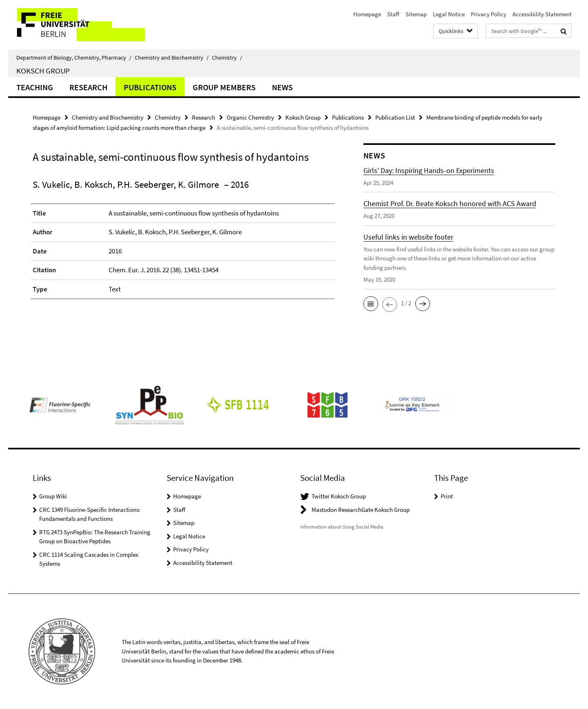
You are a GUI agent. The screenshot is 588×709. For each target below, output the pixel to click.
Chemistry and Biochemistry (172, 58)
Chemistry (227, 58)
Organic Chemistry (250, 117)
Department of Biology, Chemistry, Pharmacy (74, 58)
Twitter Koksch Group (339, 496)
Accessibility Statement (542, 14)
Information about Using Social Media (342, 527)
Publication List (395, 117)
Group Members (224, 87)
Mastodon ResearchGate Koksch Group (361, 510)
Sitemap (416, 14)
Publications (150, 87)
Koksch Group (43, 71)
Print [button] (447, 496)
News (282, 87)
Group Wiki (53, 496)
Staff (393, 14)
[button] (371, 304)
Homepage (367, 14)
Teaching (35, 87)
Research (88, 87)
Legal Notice (449, 14)
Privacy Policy (489, 14)
